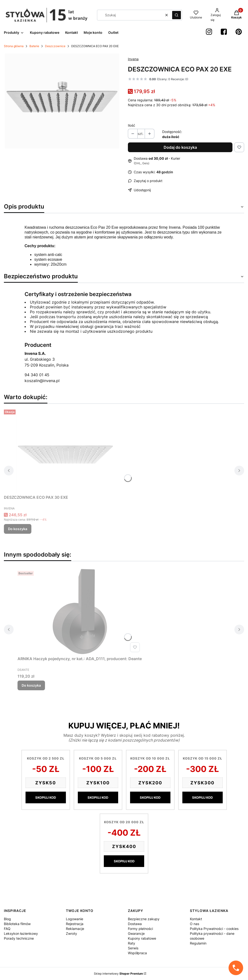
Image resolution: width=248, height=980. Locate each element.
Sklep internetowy (118, 974)
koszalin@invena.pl (42, 381)
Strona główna (14, 46)
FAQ (7, 929)
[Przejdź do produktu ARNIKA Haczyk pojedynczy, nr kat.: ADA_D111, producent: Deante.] (80, 612)
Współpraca (137, 953)
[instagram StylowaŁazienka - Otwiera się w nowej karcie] (209, 32)
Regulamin (198, 943)
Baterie (34, 46)
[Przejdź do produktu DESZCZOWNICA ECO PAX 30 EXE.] (65, 450)
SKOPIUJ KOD (46, 797)
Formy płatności (140, 929)
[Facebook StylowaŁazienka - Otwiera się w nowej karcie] (224, 32)
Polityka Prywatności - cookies (214, 929)
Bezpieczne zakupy (144, 919)
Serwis (133, 948)
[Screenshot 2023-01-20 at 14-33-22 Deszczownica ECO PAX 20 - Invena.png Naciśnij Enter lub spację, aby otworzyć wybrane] (62, 101)
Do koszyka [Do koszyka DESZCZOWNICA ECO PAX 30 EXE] (18, 529)
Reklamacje (75, 929)
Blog (7, 919)
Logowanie (75, 919)
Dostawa (135, 924)
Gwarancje (136, 933)
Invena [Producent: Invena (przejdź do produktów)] (133, 59)
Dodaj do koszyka (180, 147)
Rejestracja (75, 924)
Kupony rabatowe (142, 938)
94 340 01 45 (37, 375)
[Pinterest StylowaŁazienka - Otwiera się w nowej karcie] (239, 32)
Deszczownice (55, 46)
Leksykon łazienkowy (21, 933)
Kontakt (196, 919)
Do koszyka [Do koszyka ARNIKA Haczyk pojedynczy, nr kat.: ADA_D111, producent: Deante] (31, 685)
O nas (195, 924)
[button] (177, 15)
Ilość (132, 125)
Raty (132, 943)
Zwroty (71, 933)
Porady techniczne (19, 938)
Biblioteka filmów (17, 924)
